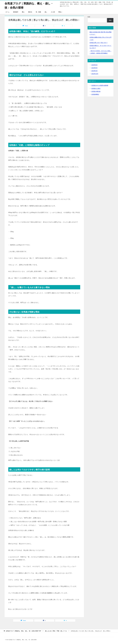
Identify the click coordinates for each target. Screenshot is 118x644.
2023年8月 (94, 68)
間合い (60, 12)
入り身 (53, 12)
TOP (23, 631)
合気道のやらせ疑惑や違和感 (100, 85)
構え (23, 12)
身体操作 (16, 12)
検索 (89, 17)
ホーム (7, 12)
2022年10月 (95, 74)
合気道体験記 (95, 94)
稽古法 (30, 12)
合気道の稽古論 (96, 91)
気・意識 (38, 12)
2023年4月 (94, 71)
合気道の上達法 (96, 88)
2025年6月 (94, 65)
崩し (46, 12)
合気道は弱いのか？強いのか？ (99, 43)
